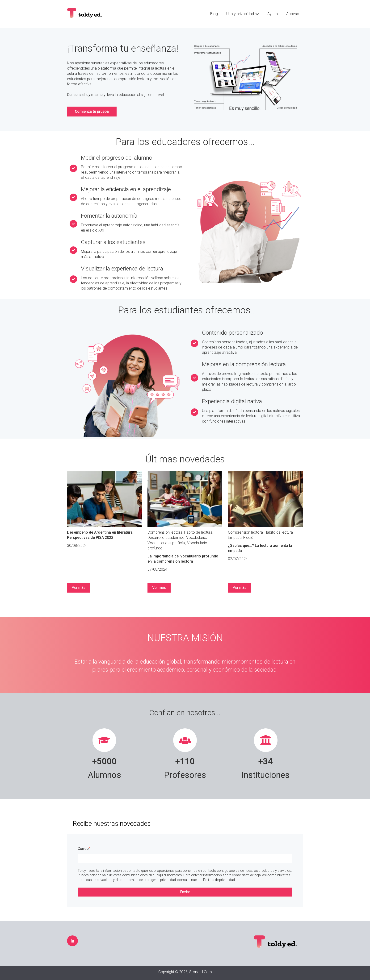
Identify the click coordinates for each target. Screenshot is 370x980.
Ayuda (273, 14)
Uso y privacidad (240, 14)
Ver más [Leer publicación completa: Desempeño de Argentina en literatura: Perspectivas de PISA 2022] (79, 588)
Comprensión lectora (165, 532)
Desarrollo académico (166, 538)
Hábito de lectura (198, 532)
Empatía (235, 538)
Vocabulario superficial (166, 543)
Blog (214, 14)
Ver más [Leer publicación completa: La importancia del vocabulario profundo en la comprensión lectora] (159, 588)
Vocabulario (196, 538)
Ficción (249, 538)
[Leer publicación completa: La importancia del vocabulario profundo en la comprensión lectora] (185, 499)
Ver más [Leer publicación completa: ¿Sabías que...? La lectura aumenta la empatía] (240, 588)
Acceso (293, 14)
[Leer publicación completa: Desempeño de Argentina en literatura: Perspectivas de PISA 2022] (104, 499)
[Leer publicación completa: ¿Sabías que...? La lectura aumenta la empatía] (265, 499)
